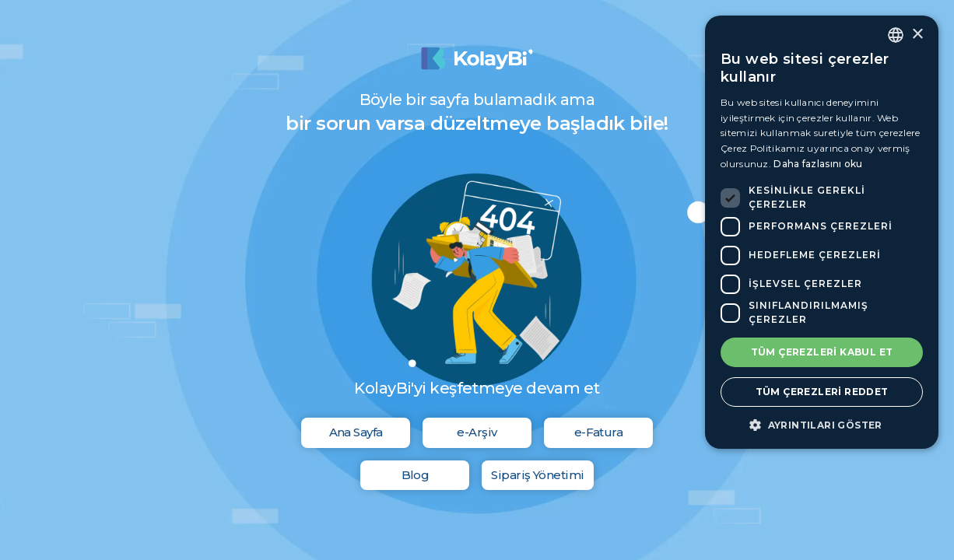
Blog (416, 475)
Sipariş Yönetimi (537, 475)
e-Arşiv (477, 432)
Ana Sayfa (356, 432)
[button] (822, 425)
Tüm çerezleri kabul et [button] (822, 352)
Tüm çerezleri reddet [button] (822, 392)
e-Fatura (599, 432)
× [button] (917, 35)
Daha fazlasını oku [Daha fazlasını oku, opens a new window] (818, 164)
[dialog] (822, 232)
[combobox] (896, 35)
